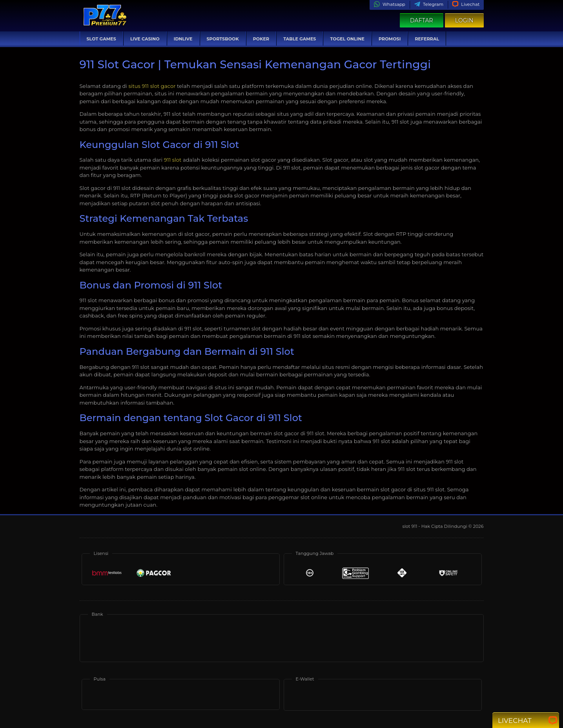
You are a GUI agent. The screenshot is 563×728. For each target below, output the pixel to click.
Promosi (390, 39)
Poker (261, 39)
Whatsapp (389, 4)
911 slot (173, 160)
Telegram (429, 4)
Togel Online (347, 39)
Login (464, 20)
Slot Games (101, 39)
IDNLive (183, 39)
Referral (427, 39)
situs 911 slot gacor (152, 86)
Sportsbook (223, 39)
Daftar (422, 20)
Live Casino (145, 39)
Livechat (466, 4)
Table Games (300, 39)
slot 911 (411, 526)
